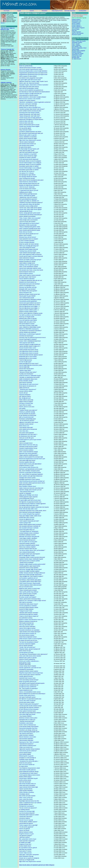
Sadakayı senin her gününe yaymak (29, 265)
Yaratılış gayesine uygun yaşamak (28, 497)
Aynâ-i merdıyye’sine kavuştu (27, 178)
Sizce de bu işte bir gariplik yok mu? (29, 234)
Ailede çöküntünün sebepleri (27, 258)
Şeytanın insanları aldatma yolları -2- (29, 310)
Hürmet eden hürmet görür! (26, 369)
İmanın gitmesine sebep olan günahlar (29, 204)
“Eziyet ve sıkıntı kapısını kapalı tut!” (29, 616)
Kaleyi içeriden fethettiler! (26, 791)
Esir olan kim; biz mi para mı (27, 171)
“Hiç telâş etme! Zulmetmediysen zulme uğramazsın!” (33, 654)
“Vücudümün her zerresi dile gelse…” (29, 761)
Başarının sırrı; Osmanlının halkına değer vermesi (32, 601)
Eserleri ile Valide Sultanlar (26, 609)
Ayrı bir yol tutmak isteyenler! (27, 813)
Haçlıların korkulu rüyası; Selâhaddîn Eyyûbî (31, 559)
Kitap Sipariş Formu (57, 11)
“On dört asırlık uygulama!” (26, 827)
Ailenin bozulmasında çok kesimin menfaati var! (32, 481)
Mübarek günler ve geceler (26, 756)
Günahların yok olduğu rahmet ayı (28, 730)
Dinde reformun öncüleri (26, 232)
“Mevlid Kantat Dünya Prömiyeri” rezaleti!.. (30, 68)
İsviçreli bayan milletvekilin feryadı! (28, 778)
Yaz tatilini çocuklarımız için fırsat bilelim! (30, 315)
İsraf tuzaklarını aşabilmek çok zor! (28, 578)
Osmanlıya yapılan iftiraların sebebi (29, 607)
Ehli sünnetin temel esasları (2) (27, 144)
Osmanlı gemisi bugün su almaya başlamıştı (31, 256)
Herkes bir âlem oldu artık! (26, 123)
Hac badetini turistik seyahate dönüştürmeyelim (32, 683)
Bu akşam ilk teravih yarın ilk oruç (28, 640)
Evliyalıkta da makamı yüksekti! (28, 158)
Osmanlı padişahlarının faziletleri (28, 606)
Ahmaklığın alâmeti (24, 794)
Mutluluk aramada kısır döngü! (27, 261)
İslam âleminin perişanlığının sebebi (29, 88)
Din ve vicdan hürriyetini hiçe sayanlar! (29, 514)
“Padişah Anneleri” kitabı (26, 611)
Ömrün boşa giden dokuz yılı (27, 530)
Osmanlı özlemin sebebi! (26, 391)
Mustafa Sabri (76, 58)
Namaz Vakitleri (76, 24)
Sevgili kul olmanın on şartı (26, 466)
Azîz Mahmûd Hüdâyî (78, 53)
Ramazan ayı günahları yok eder (28, 287)
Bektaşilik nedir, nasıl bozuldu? (27, 289)
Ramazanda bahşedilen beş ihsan (28, 728)
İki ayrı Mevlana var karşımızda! (28, 415)
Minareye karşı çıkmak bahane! (28, 237)
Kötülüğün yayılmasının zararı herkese (29, 479)
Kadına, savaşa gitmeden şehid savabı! (30, 213)
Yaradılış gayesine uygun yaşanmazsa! (30, 566)
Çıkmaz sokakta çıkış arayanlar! (28, 332)
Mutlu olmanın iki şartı (25, 651)
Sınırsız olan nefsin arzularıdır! (27, 701)
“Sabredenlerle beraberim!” (26, 744)
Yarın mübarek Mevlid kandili (27, 552)
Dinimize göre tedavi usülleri (27, 702)
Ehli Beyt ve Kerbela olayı (26, 403)
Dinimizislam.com (77, 21)
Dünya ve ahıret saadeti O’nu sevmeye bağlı (31, 457)
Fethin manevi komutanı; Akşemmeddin (30, 583)
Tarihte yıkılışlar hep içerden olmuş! (29, 350)
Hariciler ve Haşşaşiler (25, 493)
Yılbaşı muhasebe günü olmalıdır (28, 590)
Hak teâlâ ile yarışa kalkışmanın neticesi (30, 713)
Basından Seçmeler (70, 11)
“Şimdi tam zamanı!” (25, 837)
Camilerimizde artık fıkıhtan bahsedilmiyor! (31, 215)
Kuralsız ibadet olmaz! (25, 846)
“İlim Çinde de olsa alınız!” (26, 733)
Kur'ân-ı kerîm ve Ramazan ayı (27, 725)
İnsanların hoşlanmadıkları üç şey (28, 448)
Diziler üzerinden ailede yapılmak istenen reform (32, 483)
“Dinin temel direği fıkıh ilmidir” (27, 248)
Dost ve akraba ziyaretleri (26, 646)
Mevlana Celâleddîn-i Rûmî (79, 48)
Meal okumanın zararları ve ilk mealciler (30, 99)
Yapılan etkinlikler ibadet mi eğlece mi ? (30, 346)
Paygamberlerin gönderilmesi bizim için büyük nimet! (33, 73)
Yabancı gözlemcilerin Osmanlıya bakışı (30, 599)
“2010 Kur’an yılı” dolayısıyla (27, 187)
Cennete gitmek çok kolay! (26, 652)
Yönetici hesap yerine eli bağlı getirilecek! (30, 118)
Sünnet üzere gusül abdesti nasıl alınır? (30, 303)
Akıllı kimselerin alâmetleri (26, 739)
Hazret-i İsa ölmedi (24, 830)
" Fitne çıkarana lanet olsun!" (27, 492)
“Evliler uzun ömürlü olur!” (26, 747)
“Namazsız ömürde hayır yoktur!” (28, 372)
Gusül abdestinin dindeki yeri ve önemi (29, 305)
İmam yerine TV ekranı (25, 851)
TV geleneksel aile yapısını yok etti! (29, 190)
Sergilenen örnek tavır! (25, 844)
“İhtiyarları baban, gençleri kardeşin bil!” (30, 649)
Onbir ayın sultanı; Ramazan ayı (28, 106)
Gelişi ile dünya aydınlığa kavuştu (28, 194)
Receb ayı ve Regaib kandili (27, 317)
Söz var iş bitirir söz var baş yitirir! (28, 542)
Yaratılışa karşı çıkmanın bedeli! (28, 251)
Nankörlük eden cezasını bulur (27, 678)
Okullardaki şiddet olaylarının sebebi (29, 815)
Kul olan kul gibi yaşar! (25, 362)
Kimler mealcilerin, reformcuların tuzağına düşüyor (33, 97)
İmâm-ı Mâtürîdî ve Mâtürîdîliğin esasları (30, 327)
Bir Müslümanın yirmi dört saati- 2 (28, 434)
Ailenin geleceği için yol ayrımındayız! (29, 223)
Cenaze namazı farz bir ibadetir (28, 666)
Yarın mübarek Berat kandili (27, 298)
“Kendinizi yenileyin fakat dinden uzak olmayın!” (32, 109)
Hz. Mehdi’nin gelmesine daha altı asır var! (31, 280)
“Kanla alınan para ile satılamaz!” (28, 751)
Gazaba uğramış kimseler (26, 676)
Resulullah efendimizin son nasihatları (29, 630)
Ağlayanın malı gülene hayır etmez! (29, 422)
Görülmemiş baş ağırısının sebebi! (28, 614)
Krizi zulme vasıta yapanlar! (27, 433)
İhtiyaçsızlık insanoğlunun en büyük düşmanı (31, 119)
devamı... (3, 23)
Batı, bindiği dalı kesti (25, 398)
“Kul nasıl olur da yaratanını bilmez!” (29, 642)
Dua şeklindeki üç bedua (26, 618)
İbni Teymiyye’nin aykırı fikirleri (27, 175)
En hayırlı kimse (23, 766)
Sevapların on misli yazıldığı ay (27, 758)
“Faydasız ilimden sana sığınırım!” (28, 410)
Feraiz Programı (76, 25)
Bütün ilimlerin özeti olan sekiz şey (28, 445)
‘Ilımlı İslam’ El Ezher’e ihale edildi (28, 325)
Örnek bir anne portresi (25, 763)
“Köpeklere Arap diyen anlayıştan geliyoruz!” (31, 203)
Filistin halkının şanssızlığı (26, 400)
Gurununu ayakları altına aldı (27, 462)
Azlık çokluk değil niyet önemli (27, 460)
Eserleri (32, 11)
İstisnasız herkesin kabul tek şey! (28, 549)
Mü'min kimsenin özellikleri (26, 450)
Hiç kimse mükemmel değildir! (27, 644)
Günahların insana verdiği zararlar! (28, 206)
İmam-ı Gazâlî (76, 44)
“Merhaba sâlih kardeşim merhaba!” (29, 613)
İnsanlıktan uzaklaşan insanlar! (27, 535)
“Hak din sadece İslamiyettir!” (27, 142)
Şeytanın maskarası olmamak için (28, 621)
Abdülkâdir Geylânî (77, 42)
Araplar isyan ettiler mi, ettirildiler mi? (29, 201)
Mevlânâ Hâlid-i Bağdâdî (78, 51)
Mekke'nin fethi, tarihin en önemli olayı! (30, 588)
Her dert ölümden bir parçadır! (27, 414)
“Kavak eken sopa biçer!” (26, 816)
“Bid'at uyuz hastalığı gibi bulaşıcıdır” (29, 246)
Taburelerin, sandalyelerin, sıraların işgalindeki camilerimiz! (35, 102)
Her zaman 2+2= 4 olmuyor (26, 173)
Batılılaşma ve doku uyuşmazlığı (28, 225)
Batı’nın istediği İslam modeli (27, 556)
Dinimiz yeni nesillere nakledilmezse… (29, 661)
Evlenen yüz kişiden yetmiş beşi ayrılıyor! (30, 260)
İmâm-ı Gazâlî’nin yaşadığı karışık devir (30, 228)
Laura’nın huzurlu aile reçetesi (27, 222)
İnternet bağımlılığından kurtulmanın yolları (31, 365)
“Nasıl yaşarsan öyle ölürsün (27, 343)
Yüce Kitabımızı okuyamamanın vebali (29, 768)
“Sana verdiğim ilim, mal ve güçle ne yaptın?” (31, 576)
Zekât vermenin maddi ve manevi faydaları (31, 639)
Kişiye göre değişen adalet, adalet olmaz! (30, 516)
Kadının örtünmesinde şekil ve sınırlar (29, 125)
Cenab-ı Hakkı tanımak (25, 853)
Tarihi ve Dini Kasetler (78, 33)
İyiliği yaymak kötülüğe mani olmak (28, 495)
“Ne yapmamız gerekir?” (26, 836)
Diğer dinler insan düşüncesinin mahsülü (30, 140)
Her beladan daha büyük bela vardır (29, 505)
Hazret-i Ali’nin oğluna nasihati (27, 628)
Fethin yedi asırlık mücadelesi (27, 785)
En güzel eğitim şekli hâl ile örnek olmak (30, 80)
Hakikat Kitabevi (76, 20)
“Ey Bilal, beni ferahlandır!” (26, 374)
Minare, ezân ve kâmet (25, 235)
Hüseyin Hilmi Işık (77, 56)
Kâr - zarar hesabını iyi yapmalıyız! (28, 688)
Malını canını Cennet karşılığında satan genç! (31, 180)
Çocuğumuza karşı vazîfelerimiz (28, 687)
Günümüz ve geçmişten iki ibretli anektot (30, 472)
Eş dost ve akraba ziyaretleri (27, 241)
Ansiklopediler (83, 11)
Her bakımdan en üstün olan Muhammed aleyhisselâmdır (34, 92)
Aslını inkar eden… (24, 431)
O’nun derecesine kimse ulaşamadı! (29, 159)
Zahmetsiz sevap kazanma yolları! (28, 447)
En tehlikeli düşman (24, 810)
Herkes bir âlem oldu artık (26, 121)
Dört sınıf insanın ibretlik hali (27, 765)
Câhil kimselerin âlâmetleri (26, 740)
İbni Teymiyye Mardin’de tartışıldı (28, 177)
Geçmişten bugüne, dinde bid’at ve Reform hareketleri (34, 85)
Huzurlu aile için (23, 393)
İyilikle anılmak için (24, 388)
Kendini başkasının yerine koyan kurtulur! (30, 440)
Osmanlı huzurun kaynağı (26, 820)
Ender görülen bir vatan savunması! (29, 384)
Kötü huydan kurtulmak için (26, 623)
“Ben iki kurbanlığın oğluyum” (27, 595)
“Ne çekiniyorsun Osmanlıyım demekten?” (30, 331)
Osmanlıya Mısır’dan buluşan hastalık (29, 113)
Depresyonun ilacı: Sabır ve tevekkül (29, 742)
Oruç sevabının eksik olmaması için (29, 467)
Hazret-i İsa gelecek (24, 829)
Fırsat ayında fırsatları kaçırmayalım (29, 727)
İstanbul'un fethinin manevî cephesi (29, 671)
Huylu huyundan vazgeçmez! (27, 841)
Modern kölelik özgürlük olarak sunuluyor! (30, 524)
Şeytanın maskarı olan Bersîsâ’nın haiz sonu (31, 620)
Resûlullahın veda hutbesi (26, 723)
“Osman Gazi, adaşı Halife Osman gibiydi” (30, 208)
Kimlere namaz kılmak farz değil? (28, 138)
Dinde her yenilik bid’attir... (26, 66)
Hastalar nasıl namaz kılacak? (27, 100)
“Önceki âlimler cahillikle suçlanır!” (28, 822)
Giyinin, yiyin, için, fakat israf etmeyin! (29, 83)
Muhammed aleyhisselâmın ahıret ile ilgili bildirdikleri (33, 71)
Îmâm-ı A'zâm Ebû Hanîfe (79, 41)
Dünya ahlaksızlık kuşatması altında (29, 771)
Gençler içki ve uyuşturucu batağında (29, 858)
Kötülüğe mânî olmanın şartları (27, 478)
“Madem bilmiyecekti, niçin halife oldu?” (30, 114)
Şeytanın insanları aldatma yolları (28, 312)
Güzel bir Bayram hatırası (26, 273)
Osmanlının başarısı (25, 818)
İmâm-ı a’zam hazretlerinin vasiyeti (28, 267)
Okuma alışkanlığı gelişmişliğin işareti (29, 732)
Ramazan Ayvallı (76, 35)
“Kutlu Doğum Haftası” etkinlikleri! (28, 538)
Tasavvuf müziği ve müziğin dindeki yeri (30, 344)
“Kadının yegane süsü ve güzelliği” (28, 825)
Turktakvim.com (76, 22)
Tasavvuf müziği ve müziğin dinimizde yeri (30, 93)
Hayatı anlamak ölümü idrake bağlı (28, 787)
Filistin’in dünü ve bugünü (26, 402)
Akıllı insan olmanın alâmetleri (27, 626)
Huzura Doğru (76, 29)
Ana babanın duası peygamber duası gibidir (31, 78)
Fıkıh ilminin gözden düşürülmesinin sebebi (31, 69)
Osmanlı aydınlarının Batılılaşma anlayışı (30, 299)
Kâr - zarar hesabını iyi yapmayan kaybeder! (31, 474)
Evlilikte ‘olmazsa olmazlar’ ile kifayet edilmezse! (32, 573)
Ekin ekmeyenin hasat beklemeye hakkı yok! (31, 133)
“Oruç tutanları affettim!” (26, 716)
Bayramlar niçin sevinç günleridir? (28, 453)
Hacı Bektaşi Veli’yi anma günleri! (28, 291)
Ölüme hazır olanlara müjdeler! (27, 547)
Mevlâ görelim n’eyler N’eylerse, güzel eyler (25, 664)
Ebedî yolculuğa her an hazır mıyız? (29, 363)
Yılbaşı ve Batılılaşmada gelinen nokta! (30, 227)
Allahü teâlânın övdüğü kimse (27, 263)
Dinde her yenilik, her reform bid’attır (29, 244)
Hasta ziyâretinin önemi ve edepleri (29, 239)
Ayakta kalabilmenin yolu (26, 690)
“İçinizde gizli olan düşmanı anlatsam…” (30, 707)
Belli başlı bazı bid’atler (25, 849)
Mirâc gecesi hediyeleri (25, 485)
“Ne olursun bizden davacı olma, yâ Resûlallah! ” (32, 550)
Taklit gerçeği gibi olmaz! (26, 211)
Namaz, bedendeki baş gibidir (27, 196)
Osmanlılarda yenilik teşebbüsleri (28, 301)
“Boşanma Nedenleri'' (25, 395)
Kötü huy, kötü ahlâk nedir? (26, 625)
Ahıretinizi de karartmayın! (26, 336)
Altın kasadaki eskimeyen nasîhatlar (29, 528)
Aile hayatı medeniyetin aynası (27, 697)
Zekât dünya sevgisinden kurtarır (28, 637)
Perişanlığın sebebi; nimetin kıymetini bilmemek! (32, 557)
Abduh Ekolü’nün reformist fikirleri (28, 182)
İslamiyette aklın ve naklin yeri (27, 720)
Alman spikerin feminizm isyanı (27, 711)
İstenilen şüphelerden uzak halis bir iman (30, 668)
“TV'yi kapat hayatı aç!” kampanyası (29, 531)
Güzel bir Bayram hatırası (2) (27, 272)
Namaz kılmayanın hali (25, 293)
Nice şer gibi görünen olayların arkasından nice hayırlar (34, 507)
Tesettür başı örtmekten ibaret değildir (29, 126)
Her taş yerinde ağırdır (25, 128)
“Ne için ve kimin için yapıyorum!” (28, 808)
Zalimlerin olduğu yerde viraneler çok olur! (30, 490)
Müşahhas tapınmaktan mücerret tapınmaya (31, 673)
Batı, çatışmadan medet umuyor (28, 839)
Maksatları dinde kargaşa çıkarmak (29, 249)
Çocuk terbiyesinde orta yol (26, 498)
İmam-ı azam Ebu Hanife (26, 799)
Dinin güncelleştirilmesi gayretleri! (28, 199)
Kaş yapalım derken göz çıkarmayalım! (30, 554)
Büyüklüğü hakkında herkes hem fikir (29, 801)
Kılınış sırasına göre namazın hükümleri (30, 675)
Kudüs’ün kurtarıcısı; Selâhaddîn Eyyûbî (30, 376)
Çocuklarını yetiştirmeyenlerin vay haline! (30, 132)
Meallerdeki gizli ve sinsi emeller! (28, 357)
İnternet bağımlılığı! (24, 367)
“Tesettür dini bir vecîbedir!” (26, 562)
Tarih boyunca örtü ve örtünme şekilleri (29, 561)
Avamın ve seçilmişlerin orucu (27, 286)
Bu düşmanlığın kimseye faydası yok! (29, 149)
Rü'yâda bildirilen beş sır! (26, 804)
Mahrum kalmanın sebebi (26, 832)
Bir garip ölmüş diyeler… (26, 147)
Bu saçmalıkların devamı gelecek (28, 848)
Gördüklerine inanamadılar (26, 669)
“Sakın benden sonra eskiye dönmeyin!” (30, 632)
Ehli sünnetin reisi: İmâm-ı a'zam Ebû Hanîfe (31, 270)
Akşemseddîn (76, 49)
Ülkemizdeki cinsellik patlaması (27, 770)
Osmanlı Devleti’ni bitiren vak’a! (28, 348)
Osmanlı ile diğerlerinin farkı (27, 519)
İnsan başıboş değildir (25, 754)
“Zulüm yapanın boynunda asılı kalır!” (29, 521)
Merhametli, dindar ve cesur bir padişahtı (30, 161)
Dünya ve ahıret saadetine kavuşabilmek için (31, 90)
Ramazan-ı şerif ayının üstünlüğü (28, 104)
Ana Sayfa (6, 11)
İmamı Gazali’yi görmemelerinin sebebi (30, 230)
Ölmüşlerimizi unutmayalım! (27, 806)
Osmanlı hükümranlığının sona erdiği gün (30, 163)
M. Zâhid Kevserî (76, 59)
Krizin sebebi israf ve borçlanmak (28, 429)
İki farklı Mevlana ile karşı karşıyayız (29, 709)
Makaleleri (44, 11)
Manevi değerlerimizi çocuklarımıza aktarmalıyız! (32, 694)
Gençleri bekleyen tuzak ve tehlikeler (29, 533)
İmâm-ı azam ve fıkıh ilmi (26, 797)
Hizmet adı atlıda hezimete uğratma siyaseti (31, 355)
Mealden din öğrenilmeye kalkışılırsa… (30, 185)
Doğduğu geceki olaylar (25, 192)
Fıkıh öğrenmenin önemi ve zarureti (29, 351)
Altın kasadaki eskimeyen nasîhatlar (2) (30, 526)
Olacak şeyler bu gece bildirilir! (27, 296)
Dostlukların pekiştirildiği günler (27, 419)
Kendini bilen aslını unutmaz (27, 517)
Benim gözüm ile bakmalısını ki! (28, 386)
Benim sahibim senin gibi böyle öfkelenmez (31, 476)
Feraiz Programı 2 (77, 26)
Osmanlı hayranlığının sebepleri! (28, 339)
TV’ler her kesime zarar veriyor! (28, 189)
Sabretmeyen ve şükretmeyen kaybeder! (30, 334)
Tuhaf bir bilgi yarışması (26, 360)
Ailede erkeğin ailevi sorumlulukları (28, 220)
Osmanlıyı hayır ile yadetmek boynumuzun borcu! (32, 337)
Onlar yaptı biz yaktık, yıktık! (27, 151)
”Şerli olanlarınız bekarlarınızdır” (28, 746)
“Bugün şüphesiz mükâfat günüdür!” (29, 455)
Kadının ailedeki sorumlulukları (27, 216)
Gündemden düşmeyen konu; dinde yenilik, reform (33, 511)
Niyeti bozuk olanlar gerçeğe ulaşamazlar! (30, 575)
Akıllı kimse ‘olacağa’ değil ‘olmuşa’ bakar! (30, 569)
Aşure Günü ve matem (25, 405)
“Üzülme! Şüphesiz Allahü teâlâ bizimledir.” (31, 585)
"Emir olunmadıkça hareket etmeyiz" (29, 680)
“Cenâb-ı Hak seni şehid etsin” (27, 647)
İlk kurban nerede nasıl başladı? (28, 597)
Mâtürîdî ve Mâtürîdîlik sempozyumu (29, 329)
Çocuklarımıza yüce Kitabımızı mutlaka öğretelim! (32, 504)
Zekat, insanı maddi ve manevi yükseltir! (30, 275)
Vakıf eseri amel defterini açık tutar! (29, 152)
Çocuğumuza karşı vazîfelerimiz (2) (29, 685)
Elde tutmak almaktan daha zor (27, 784)
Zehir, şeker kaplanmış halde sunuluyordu (30, 254)
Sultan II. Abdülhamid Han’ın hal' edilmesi (30, 803)
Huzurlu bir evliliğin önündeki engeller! (29, 571)
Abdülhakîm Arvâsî (77, 55)
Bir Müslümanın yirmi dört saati (27, 436)
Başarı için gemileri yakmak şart (28, 682)
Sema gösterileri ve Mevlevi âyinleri (29, 95)
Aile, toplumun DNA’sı (25, 396)
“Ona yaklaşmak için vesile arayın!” (29, 773)
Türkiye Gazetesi (76, 32)
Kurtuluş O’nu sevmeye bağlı (27, 811)
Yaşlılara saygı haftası (25, 370)
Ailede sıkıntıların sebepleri (26, 735)
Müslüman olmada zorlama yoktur (28, 718)
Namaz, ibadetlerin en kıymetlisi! (28, 137)
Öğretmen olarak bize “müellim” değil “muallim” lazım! (33, 81)
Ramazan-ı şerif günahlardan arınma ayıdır (31, 469)
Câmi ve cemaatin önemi (26, 443)
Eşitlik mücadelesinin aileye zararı (28, 379)
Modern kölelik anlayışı (25, 777)
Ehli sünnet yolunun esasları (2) (28, 633)
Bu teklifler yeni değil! (25, 842)
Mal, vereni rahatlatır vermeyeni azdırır (29, 471)
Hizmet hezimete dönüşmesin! (27, 540)
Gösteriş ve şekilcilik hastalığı (27, 412)
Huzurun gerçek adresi (25, 752)
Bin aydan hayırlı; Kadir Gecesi (27, 277)
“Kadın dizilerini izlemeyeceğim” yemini (30, 253)
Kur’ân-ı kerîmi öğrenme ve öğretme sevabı (31, 313)
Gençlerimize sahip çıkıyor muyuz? (29, 604)
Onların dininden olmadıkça (26, 792)
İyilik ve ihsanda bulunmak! (26, 417)
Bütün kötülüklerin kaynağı (26, 856)
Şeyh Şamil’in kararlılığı (25, 382)
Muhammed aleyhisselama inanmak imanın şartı (32, 459)
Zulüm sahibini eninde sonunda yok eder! (30, 111)
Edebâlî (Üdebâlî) (77, 52)
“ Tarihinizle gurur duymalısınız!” (28, 389)
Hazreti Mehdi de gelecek (26, 823)
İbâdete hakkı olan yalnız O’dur (27, 322)
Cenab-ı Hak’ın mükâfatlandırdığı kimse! (30, 341)
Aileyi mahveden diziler (25, 130)
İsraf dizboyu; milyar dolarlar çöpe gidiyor (30, 580)
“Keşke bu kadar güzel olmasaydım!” (29, 704)
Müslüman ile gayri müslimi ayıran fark (29, 294)
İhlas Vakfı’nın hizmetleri (26, 602)
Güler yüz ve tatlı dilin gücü (26, 438)
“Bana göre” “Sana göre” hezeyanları (29, 855)
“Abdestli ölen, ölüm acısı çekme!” (28, 197)
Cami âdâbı (22, 441)
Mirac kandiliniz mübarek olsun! (28, 486)
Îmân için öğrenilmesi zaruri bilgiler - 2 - (30, 306)
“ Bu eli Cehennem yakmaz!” (27, 421)
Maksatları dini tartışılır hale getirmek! (29, 537)
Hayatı (19, 11)
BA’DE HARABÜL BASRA (26, 381)
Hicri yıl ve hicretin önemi (26, 587)
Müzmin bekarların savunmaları (28, 737)
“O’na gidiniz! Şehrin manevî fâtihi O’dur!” (30, 582)
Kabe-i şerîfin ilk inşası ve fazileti (28, 594)
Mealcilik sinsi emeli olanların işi (28, 282)
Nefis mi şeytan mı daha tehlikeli (28, 76)
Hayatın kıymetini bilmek (26, 789)
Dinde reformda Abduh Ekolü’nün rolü (29, 183)
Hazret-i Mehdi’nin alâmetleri (27, 279)
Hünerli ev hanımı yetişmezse (27, 659)
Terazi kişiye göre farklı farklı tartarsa (29, 87)
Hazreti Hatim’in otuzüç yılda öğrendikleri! (30, 464)
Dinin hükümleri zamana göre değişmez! (30, 512)
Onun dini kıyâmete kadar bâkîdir (28, 320)
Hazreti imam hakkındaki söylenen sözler (30, 268)
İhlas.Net (74, 30)
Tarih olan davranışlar (25, 782)
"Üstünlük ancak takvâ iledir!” (27, 721)
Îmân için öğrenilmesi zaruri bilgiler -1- (29, 308)
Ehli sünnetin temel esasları (27, 145)
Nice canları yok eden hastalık (27, 796)
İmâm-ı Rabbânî (76, 45)
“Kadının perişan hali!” (25, 523)
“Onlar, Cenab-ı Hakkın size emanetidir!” (30, 218)
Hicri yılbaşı (22, 408)
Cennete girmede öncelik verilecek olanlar (30, 706)
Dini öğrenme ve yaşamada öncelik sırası (30, 502)
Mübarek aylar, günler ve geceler (28, 135)
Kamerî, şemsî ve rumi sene (27, 407)
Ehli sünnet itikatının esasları (27, 324)
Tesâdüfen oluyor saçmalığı (26, 759)
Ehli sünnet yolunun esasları (27, 635)
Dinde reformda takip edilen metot (28, 509)
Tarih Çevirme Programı (78, 28)
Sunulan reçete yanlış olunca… (28, 695)
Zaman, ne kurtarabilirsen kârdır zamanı (30, 692)
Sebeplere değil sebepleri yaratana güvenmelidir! (32, 564)
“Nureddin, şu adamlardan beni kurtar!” (30, 377)
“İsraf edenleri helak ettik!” (26, 427)
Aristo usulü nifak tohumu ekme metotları (30, 656)
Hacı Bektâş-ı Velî (77, 47)
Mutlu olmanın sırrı (24, 426)
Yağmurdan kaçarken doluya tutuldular (29, 749)
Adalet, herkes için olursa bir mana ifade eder (31, 488)
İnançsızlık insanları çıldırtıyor (27, 543)
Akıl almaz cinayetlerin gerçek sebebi (29, 545)
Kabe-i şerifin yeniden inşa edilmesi (29, 592)
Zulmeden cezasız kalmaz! (26, 424)
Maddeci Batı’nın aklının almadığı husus (30, 107)
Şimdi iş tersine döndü (25, 780)
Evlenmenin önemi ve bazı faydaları (29, 568)
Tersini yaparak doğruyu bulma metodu (30, 775)
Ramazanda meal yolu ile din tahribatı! (29, 284)
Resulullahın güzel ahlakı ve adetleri (29, 166)
